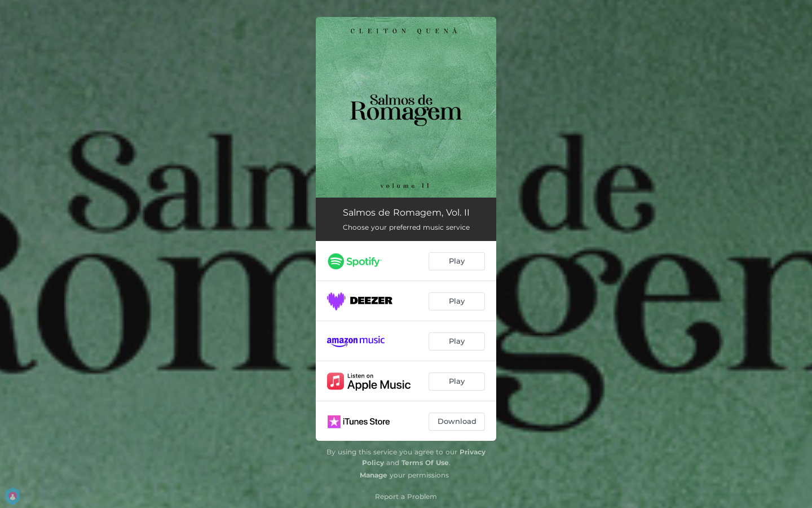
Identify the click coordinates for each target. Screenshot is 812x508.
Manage (374, 475)
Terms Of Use (425, 463)
